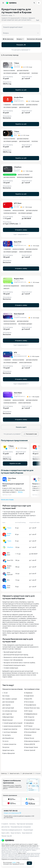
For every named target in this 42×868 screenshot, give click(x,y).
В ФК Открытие (29, 717)
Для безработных (8, 738)
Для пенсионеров (8, 702)
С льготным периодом (10, 732)
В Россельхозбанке (30, 732)
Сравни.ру (4, 773)
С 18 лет (5, 693)
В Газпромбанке (29, 720)
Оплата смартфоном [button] (25, 252)
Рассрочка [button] (35, 73)
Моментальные (8, 720)
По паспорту (7, 735)
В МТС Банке (28, 711)
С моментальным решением (12, 726)
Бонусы (20, 39)
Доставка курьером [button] (23, 71)
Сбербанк (10, 547)
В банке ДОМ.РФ (30, 744)
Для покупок (6, 705)
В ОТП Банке (28, 726)
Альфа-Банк (9, 534)
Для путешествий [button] (24, 73)
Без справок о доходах (10, 699)
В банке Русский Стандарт (33, 729)
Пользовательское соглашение (21, 827)
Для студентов (7, 714)
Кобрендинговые (8, 717)
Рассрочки (6, 747)
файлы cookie (22, 853)
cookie (14, 862)
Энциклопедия (28, 830)
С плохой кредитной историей (12, 723)
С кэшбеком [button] (7, 105)
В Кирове (38, 773)
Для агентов (5, 827)
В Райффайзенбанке (31, 714)
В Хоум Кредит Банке (31, 747)
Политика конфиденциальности (12, 830)
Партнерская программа (25, 824)
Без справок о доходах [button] (10, 73)
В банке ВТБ (28, 699)
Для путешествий (8, 708)
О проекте (5, 824)
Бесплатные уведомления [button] (25, 177)
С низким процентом (9, 744)
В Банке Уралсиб (30, 750)
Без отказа (6, 696)
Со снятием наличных (10, 711)
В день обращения (9, 753)
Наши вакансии (27, 833)
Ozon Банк (12, 478)
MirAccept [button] (7, 288)
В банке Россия (29, 738)
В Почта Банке (29, 702)
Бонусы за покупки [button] (9, 71)
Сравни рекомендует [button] (10, 175)
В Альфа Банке (29, 696)
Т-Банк (9, 528)
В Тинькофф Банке (30, 705)
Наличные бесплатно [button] (10, 213)
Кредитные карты (8, 750)
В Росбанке (28, 735)
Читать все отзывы (7, 500)
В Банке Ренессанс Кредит (33, 708)
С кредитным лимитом (10, 729)
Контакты (12, 824)
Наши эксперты (16, 833)
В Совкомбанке (29, 723)
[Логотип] (8, 840)
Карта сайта (5, 833)
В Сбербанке (28, 693)
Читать (20, 492)
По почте (5, 741)
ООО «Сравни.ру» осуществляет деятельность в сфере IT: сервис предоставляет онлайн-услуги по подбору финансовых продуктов (20, 845)
